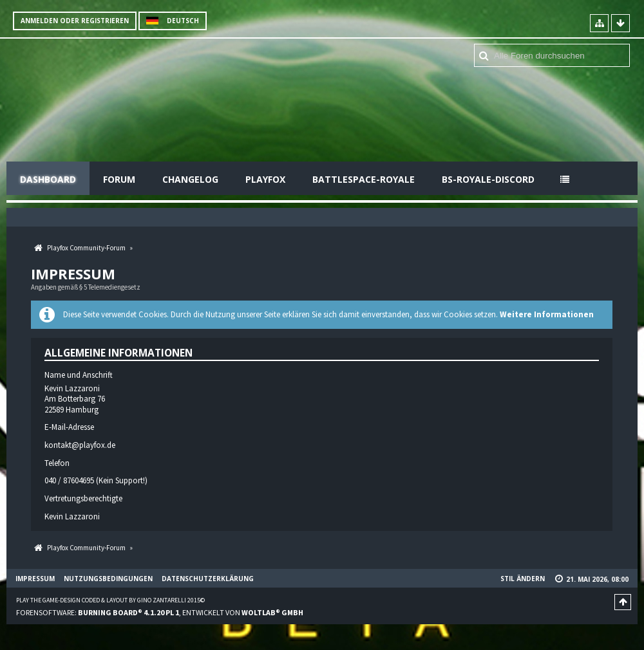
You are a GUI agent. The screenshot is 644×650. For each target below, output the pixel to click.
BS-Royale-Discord (488, 179)
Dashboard (48, 179)
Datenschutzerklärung (208, 579)
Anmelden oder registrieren (75, 21)
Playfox (265, 179)
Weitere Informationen (547, 314)
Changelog (190, 179)
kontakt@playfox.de (80, 445)
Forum (119, 179)
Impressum (35, 579)
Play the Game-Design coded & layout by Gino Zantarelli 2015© (110, 600)
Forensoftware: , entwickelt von (160, 612)
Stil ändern (523, 579)
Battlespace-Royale (364, 179)
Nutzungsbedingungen (108, 579)
